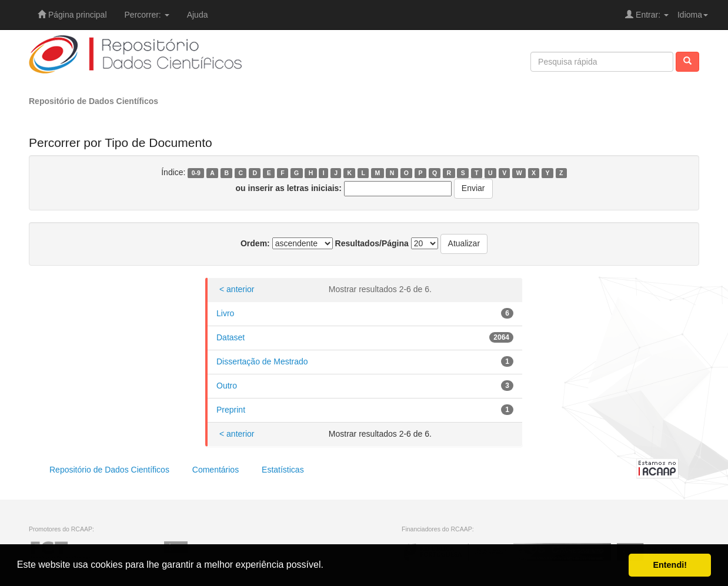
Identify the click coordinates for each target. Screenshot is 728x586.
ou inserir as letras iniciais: (289, 188)
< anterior (237, 289)
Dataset (231, 337)
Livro (225, 313)
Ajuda (198, 15)
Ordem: (255, 243)
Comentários (216, 470)
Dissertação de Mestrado (262, 361)
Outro (227, 386)
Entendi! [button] (670, 565)
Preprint (231, 410)
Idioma (693, 15)
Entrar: (647, 15)
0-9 (196, 173)
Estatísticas (283, 470)
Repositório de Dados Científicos (93, 101)
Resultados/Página (372, 243)
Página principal (72, 15)
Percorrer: (147, 15)
